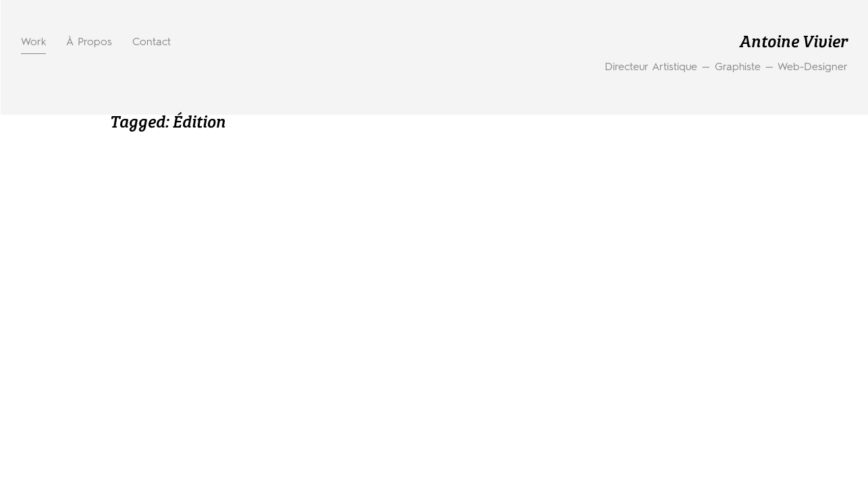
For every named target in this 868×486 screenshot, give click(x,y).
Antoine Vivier (793, 43)
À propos (89, 43)
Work (33, 43)
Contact (152, 43)
